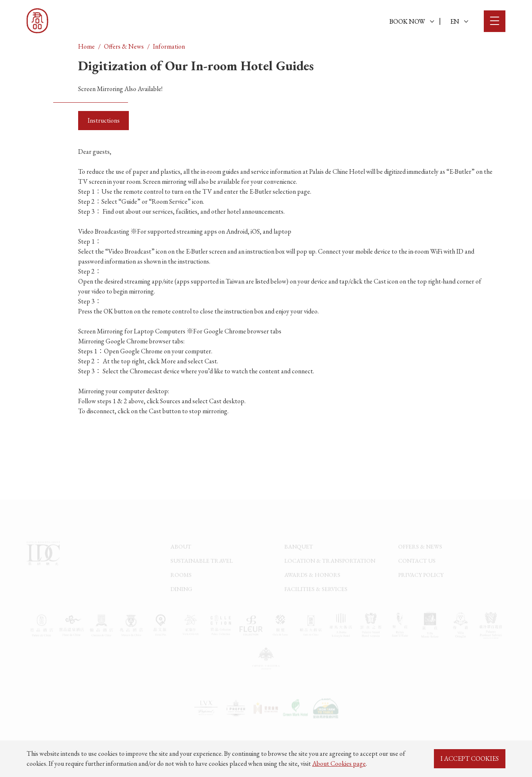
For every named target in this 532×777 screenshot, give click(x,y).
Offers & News (124, 46)
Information (169, 46)
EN (459, 21)
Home (86, 46)
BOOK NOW (412, 21)
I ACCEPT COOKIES (470, 758)
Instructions (104, 120)
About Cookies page (339, 763)
